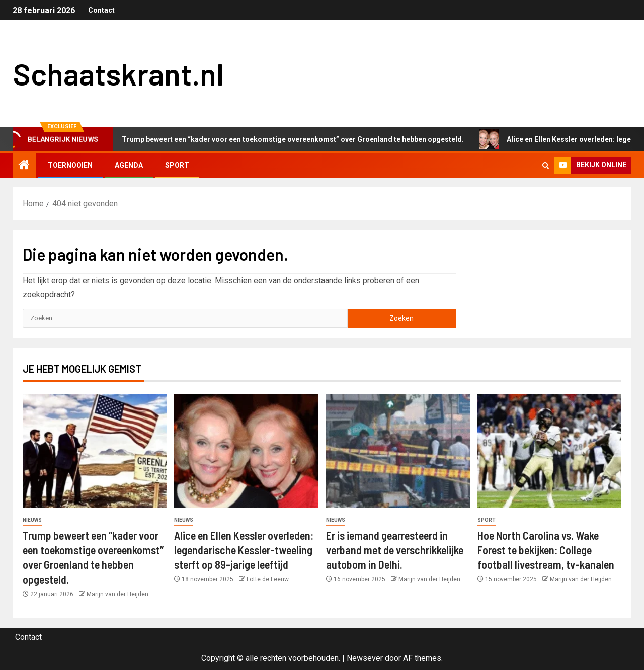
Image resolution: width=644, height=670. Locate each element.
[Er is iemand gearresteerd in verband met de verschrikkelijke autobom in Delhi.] (398, 451)
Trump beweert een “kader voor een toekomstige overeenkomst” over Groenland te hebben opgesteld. (287, 139)
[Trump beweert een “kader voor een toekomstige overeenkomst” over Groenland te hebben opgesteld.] (95, 451)
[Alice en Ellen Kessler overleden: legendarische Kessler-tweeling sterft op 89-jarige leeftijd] (246, 451)
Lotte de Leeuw (268, 579)
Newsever (365, 658)
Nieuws (32, 520)
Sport (177, 165)
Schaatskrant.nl (118, 73)
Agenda (129, 165)
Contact (101, 10)
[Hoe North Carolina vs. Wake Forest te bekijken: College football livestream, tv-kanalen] (549, 451)
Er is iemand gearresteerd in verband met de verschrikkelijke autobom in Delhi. (395, 550)
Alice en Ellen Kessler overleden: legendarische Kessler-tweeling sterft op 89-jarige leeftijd (244, 550)
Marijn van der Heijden (117, 594)
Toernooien (70, 165)
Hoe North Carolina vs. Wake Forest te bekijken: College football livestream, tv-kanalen (546, 550)
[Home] (24, 166)
